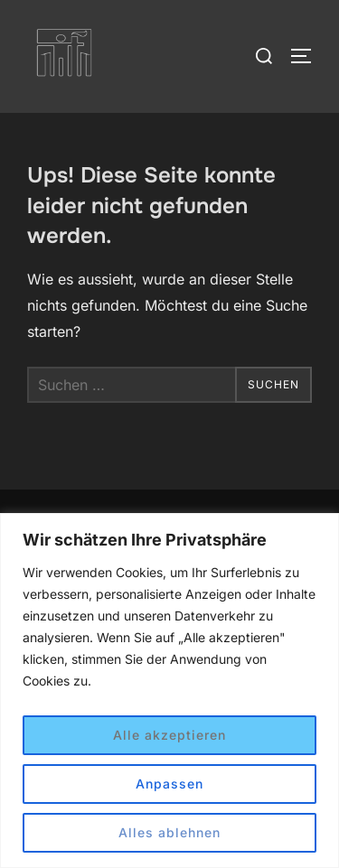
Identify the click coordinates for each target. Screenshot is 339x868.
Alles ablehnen (169, 832)
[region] (169, 691)
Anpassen (169, 784)
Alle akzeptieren (169, 735)
